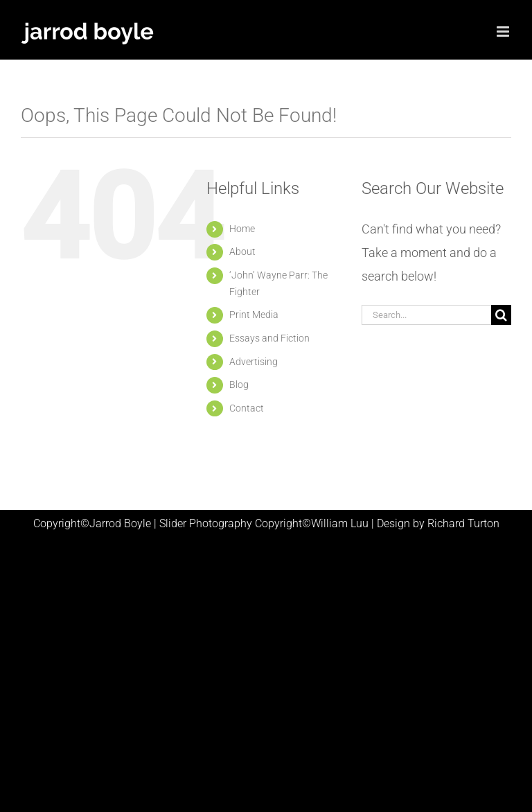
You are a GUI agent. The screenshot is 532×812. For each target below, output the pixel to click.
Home (242, 229)
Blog (239, 385)
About (242, 251)
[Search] (501, 315)
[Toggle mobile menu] (504, 32)
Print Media (254, 315)
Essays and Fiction (269, 338)
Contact (247, 408)
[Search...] (426, 315)
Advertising (254, 362)
